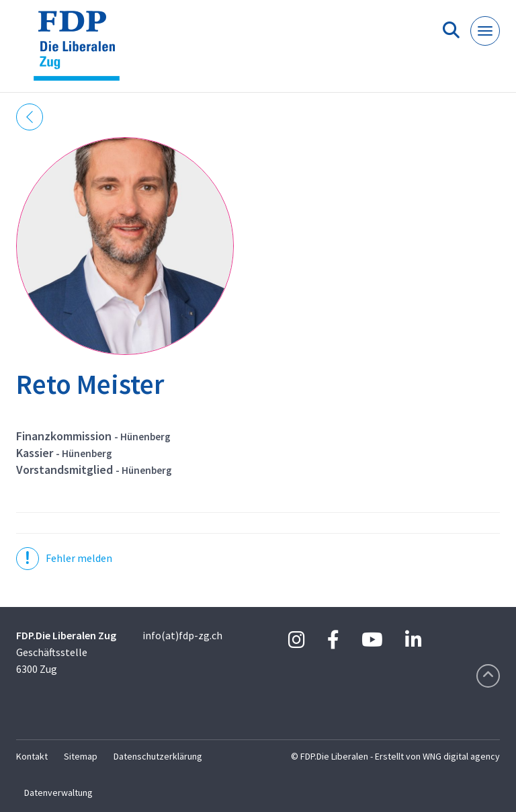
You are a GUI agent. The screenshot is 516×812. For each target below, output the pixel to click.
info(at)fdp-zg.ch (182, 635)
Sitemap (81, 756)
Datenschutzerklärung (158, 756)
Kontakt (32, 756)
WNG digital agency (461, 756)
